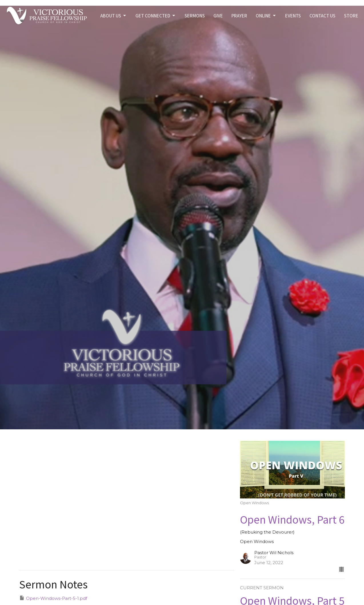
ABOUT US (114, 16)
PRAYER (239, 16)
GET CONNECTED (156, 16)
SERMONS (195, 16)
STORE (351, 16)
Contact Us (322, 16)
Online (266, 16)
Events (293, 16)
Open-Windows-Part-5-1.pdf (53, 598)
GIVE (218, 16)
